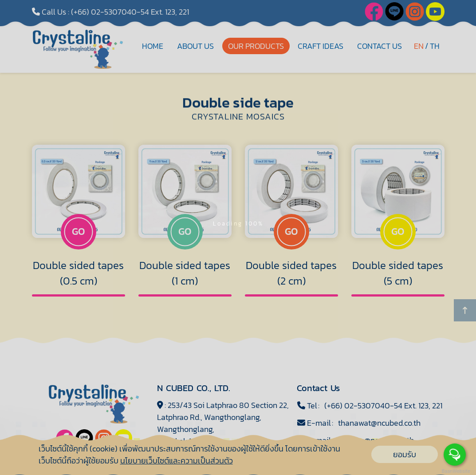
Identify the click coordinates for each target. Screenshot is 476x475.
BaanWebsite (455, 471)
